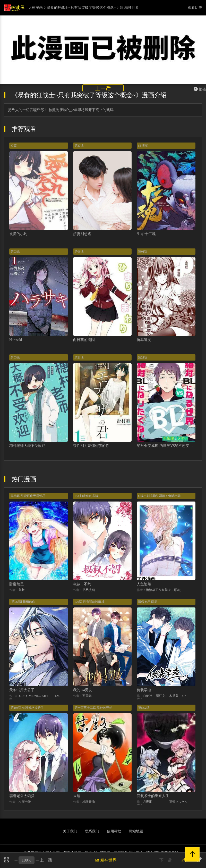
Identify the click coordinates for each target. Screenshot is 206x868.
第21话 (79, 357)
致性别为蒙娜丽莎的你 (91, 446)
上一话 (103, 88)
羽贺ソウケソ (178, 802)
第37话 (79, 146)
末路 (77, 796)
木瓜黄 (174, 696)
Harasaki (16, 340)
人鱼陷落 (144, 584)
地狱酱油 (89, 802)
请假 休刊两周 (148, 602)
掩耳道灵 (144, 340)
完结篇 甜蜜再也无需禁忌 (28, 496)
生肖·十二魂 (146, 234)
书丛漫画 (89, 590)
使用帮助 (114, 831)
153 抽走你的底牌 (86, 496)
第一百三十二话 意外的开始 (93, 708)
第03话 (15, 252)
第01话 (143, 252)
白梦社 (148, 696)
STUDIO (21, 696)
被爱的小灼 (18, 234)
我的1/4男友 (83, 690)
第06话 (79, 252)
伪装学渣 (144, 690)
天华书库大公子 (22, 690)
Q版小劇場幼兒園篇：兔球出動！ (161, 496)
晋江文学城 (163, 696)
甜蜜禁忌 (16, 584)
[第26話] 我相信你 (23, 602)
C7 (184, 696)
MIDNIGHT (35, 696)
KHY (45, 696)
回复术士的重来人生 (153, 796)
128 (57, 696)
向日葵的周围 (84, 340)
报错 (200, 89)
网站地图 (136, 831)
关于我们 (70, 831)
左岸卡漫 (25, 802)
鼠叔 (22, 590)
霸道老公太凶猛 (22, 796)
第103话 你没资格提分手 (27, 708)
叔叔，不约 (82, 584)
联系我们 (92, 831)
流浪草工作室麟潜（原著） (165, 590)
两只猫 (87, 696)
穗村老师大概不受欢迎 (27, 446)
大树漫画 (36, 8)
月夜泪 (148, 802)
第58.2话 (144, 708)
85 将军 (143, 146)
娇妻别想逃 (82, 234)
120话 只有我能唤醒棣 (89, 602)
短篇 (14, 146)
